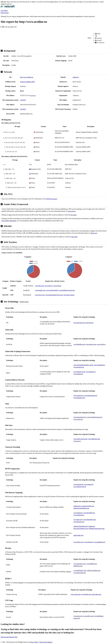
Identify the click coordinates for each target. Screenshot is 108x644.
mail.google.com (78, 535)
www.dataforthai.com (89, 520)
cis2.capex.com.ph (69, 295)
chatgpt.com (77, 506)
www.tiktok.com (86, 594)
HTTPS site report (52, 199)
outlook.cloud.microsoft (81, 526)
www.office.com (78, 542)
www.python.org (78, 396)
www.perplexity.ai (79, 515)
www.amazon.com (91, 344)
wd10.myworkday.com (93, 570)
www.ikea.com (39, 286)
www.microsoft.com (79, 323)
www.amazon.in (78, 374)
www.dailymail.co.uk (80, 570)
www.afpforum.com (94, 439)
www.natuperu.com (79, 398)
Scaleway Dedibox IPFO (27, 82)
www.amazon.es (91, 372)
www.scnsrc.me (78, 419)
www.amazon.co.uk (79, 372)
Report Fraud (5, 13)
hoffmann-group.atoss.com (97, 529)
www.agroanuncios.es (80, 417)
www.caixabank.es (99, 365)
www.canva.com (76, 594)
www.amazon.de (78, 484)
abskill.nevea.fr (78, 566)
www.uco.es (77, 441)
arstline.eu (76, 77)
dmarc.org (94, 233)
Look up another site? (10, 27)
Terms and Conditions (46, 642)
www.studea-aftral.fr (52, 290)
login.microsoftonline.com (81, 508)
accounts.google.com (88, 506)
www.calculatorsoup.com (95, 417)
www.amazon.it (78, 513)
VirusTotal (33, 96)
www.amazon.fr (89, 484)
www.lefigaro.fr (89, 542)
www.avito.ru (49, 286)
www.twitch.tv (101, 344)
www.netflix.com (88, 616)
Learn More (4, 11)
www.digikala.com (100, 542)
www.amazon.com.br (80, 487)
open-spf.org (72, 211)
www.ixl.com (57, 286)
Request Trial (13, 637)
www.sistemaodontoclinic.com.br (83, 365)
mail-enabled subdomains (9, 221)
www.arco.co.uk (40, 295)
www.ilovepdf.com (89, 513)
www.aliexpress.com (80, 564)
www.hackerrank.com (90, 396)
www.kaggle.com (40, 290)
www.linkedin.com (79, 344)
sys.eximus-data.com (80, 573)
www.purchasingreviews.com (54, 295)
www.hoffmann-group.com (67, 290)
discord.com (90, 323)
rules (90, 209)
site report (74, 215)
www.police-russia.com (80, 439)
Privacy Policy (34, 642)
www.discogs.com (79, 522)
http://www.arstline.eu (27, 77)
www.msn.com (78, 616)
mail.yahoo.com (96, 594)
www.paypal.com (79, 367)
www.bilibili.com (92, 564)
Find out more (5, 637)
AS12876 (23, 100)
